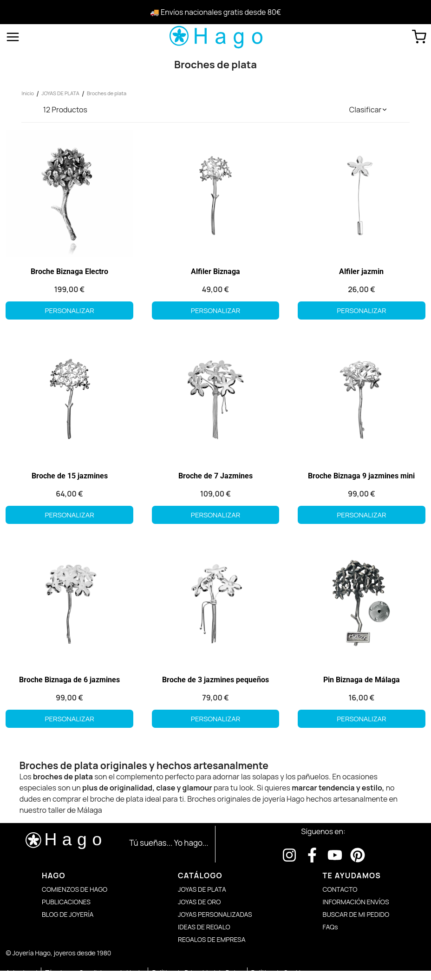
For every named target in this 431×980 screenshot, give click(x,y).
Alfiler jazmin (362, 272)
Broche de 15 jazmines (69, 477)
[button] (369, 110)
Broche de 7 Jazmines (215, 477)
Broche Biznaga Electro (69, 272)
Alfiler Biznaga (215, 272)
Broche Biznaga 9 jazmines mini (362, 477)
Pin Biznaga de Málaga (362, 682)
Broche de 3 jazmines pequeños (215, 682)
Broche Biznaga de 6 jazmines (69, 682)
